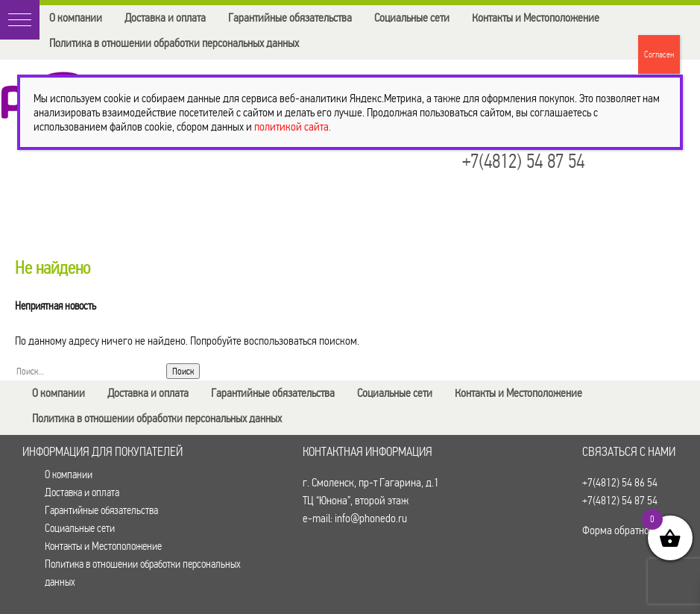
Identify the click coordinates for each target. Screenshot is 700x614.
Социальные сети (412, 18)
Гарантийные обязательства (290, 18)
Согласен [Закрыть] (659, 54)
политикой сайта (291, 126)
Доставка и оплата (165, 18)
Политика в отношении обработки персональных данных (174, 43)
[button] (20, 20)
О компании (76, 18)
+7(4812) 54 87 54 (523, 162)
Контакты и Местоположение (536, 18)
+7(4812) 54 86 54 (620, 482)
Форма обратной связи (633, 530)
